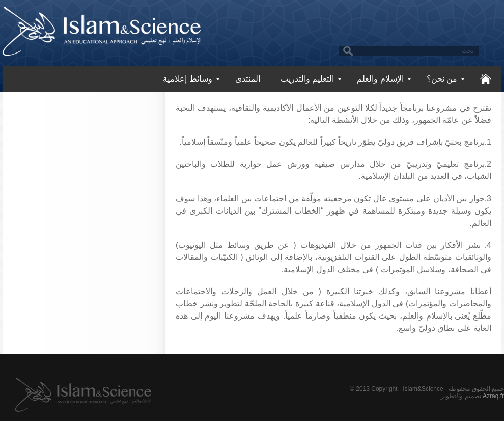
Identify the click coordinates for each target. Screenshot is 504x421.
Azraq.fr (493, 396)
